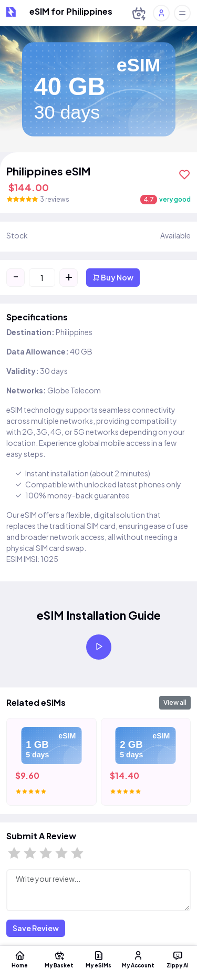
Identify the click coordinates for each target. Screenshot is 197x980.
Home (20, 959)
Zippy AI (177, 959)
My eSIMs (98, 959)
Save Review (36, 928)
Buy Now (113, 277)
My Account (138, 959)
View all (175, 702)
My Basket (59, 959)
